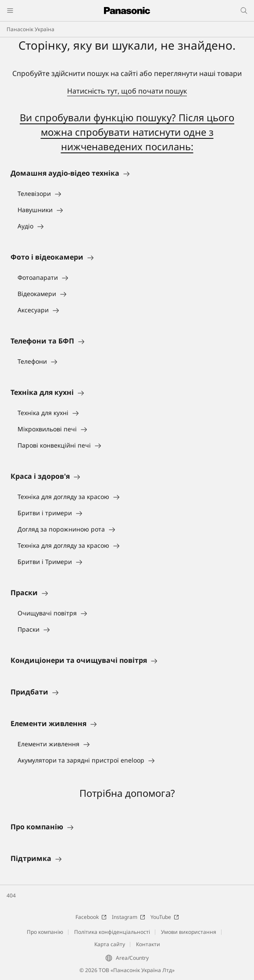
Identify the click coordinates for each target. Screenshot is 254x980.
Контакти (148, 944)
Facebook (91, 917)
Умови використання (189, 932)
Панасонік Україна (30, 29)
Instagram (129, 917)
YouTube (165, 917)
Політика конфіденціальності (112, 932)
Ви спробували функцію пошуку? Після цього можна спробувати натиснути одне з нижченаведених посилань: (127, 132)
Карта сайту (110, 944)
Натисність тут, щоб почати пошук (127, 91)
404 (11, 895)
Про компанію (45, 932)
